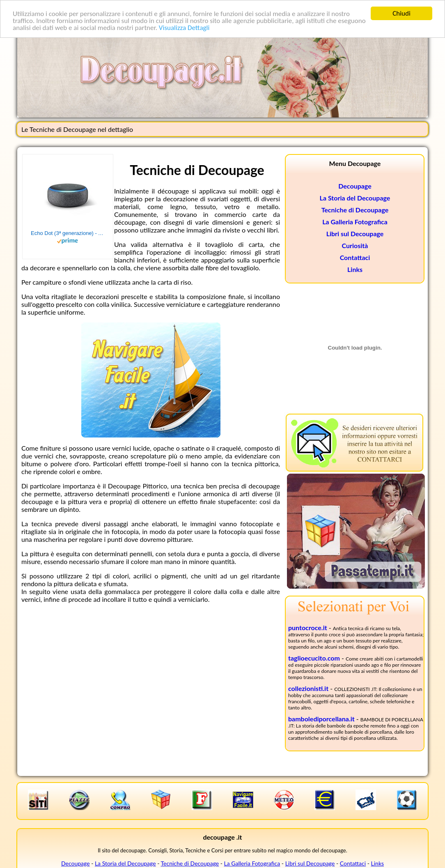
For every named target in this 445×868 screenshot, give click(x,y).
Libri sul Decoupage (355, 234)
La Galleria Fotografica (355, 222)
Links (355, 269)
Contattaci (355, 257)
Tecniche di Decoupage (355, 210)
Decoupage (355, 186)
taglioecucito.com (314, 658)
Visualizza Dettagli (184, 27)
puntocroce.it (308, 627)
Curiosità (355, 245)
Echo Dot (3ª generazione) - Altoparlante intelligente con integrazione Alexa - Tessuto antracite (68, 233)
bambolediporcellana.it (321, 719)
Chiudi (401, 13)
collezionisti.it (308, 688)
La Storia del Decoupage (355, 198)
